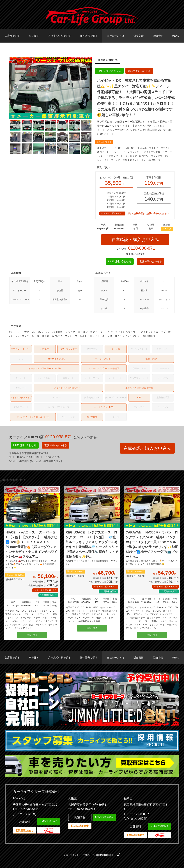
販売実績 (139, 36)
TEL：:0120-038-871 (137, 814)
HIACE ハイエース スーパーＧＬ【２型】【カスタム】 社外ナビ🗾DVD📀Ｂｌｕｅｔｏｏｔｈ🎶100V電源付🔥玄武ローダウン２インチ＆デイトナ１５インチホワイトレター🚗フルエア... (31, 545)
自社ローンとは (116, 36)
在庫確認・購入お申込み (135, 239)
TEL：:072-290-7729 (82, 809)
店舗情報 (158, 36)
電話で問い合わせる (139, 71)
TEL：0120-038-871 (26, 809)
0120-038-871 (142, 248)
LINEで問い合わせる (109, 71)
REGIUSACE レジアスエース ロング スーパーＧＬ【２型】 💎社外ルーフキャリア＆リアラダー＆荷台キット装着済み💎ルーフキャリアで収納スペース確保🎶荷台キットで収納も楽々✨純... (92, 545)
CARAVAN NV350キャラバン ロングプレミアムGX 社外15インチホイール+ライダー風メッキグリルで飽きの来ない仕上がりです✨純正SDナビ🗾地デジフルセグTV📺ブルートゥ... (152, 545)
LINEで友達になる (49, 821)
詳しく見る (32, 635)
